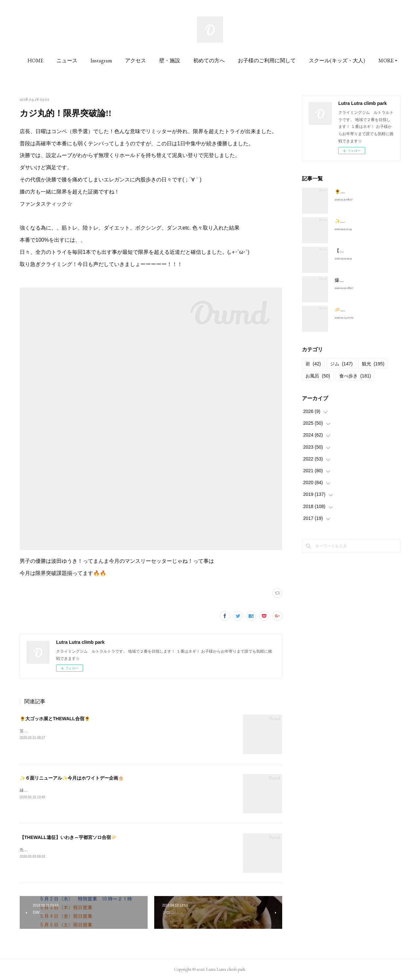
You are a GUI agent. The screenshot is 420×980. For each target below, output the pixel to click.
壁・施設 (202, 61)
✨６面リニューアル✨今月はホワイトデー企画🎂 (72, 778)
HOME (68, 61)
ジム (341, 364)
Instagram (134, 61)
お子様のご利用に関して (299, 61)
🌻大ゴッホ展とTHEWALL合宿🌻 (55, 719)
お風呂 (318, 376)
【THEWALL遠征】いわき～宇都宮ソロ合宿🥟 (68, 837)
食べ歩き (355, 376)
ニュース (99, 61)
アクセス (168, 61)
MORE (349, 61)
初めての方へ (241, 61)
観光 (373, 364)
